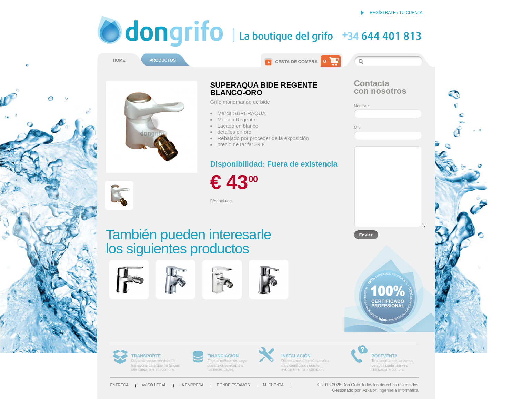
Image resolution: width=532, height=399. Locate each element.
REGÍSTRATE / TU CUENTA (396, 13)
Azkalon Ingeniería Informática (390, 390)
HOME (119, 60)
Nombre (362, 106)
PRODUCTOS (163, 60)
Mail (358, 128)
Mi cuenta (273, 385)
